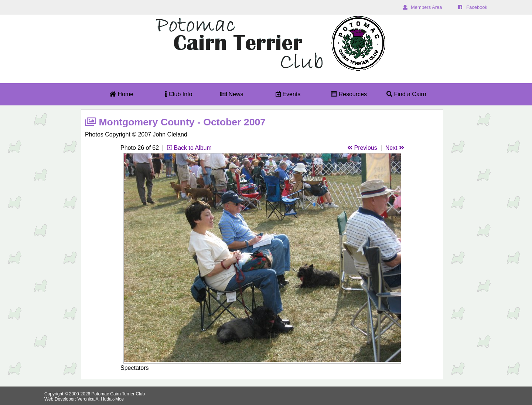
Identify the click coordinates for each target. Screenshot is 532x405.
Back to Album (189, 148)
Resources (349, 94)
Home (121, 94)
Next (395, 148)
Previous (362, 148)
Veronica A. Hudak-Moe (100, 399)
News (232, 94)
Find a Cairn (406, 94)
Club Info (178, 94)
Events (288, 94)
